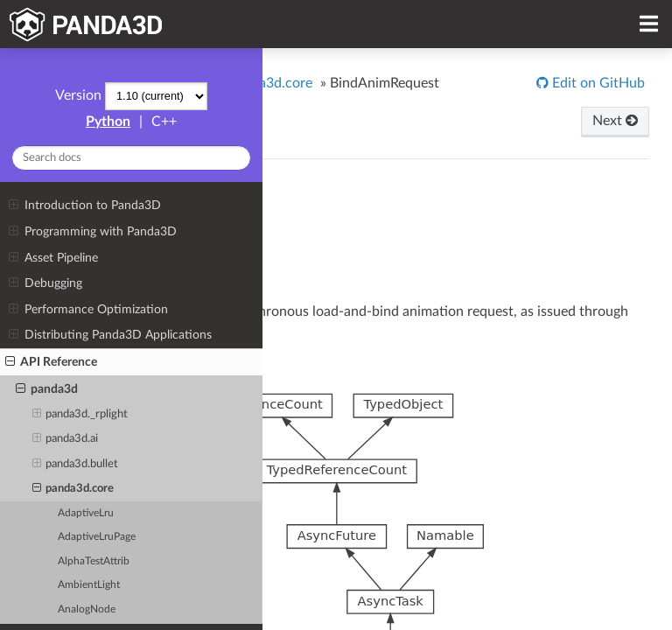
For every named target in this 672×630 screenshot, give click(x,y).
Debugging (45, 283)
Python (108, 122)
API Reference (51, 362)
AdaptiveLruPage (97, 537)
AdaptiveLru (86, 513)
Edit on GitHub (597, 83)
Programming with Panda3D (92, 232)
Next (615, 121)
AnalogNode (87, 609)
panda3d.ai (66, 439)
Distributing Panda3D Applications (110, 335)
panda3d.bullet (76, 465)
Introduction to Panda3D (84, 206)
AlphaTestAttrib (94, 561)
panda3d (47, 389)
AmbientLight (89, 585)
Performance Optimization (88, 310)
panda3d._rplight (80, 415)
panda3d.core (73, 489)
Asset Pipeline (53, 258)
